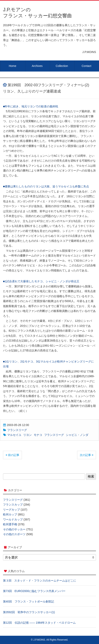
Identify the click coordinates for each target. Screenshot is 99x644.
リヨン (28, 435)
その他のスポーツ (14, 534)
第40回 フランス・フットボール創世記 (29, 601)
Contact (87, 66)
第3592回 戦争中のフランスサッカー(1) (29, 612)
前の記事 (12, 455)
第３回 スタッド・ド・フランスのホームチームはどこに (40, 581)
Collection (62, 66)
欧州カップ (10, 514)
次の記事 (87, 455)
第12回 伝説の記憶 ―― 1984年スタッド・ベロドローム (39, 623)
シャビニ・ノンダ (77, 435)
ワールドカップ (13, 519)
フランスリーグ (17, 430)
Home (13, 66)
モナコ (38, 435)
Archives (37, 66)
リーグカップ (11, 510)
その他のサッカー (14, 529)
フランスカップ (13, 505)
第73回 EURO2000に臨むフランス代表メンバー (34, 591)
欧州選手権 (10, 524)
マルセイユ (14, 435)
